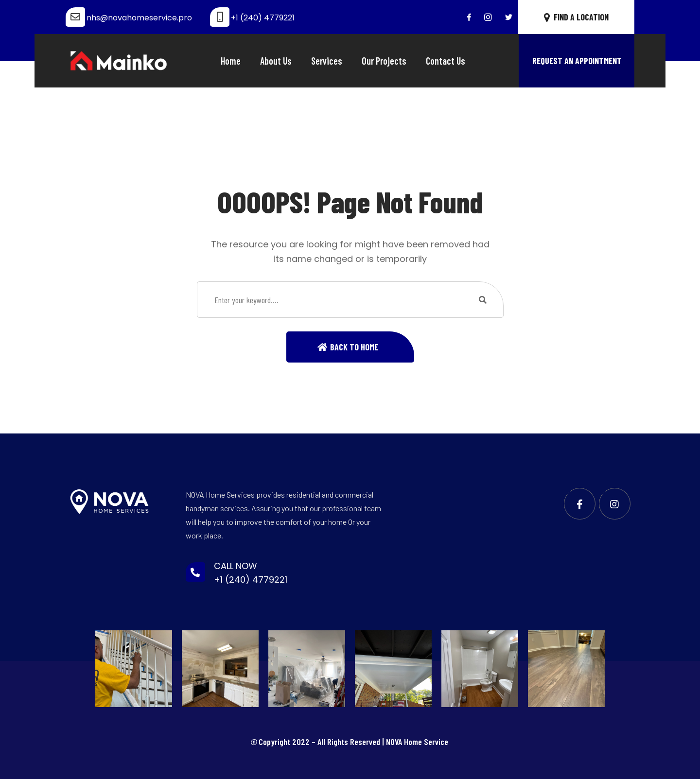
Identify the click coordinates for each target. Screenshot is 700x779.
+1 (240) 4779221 (263, 18)
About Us (276, 61)
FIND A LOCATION (576, 17)
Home (231, 61)
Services (327, 61)
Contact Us (446, 61)
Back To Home (354, 347)
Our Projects (384, 61)
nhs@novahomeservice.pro (139, 18)
